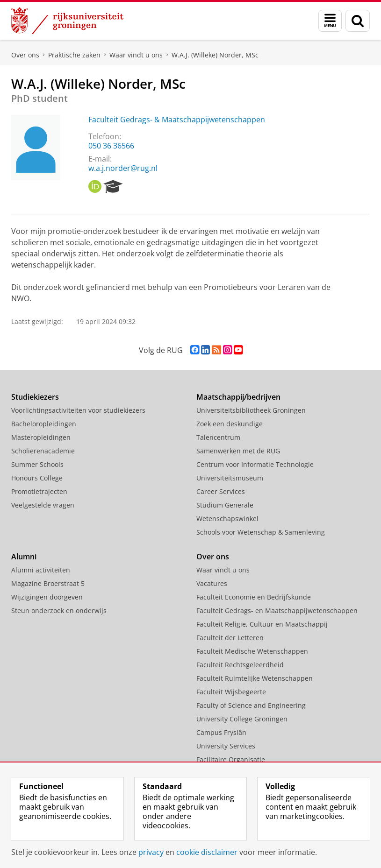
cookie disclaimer (207, 852)
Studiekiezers (35, 397)
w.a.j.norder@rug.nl (123, 168)
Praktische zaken (74, 55)
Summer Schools (37, 464)
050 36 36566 (111, 146)
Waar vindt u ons (136, 55)
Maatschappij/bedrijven (238, 397)
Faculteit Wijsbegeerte (231, 692)
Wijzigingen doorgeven (47, 597)
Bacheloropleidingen (44, 424)
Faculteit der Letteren (230, 638)
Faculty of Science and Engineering (251, 705)
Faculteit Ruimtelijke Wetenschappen (255, 678)
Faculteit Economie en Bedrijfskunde (254, 597)
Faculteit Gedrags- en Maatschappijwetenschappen (277, 610)
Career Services (221, 491)
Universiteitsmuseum (230, 478)
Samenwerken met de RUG (238, 451)
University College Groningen (242, 719)
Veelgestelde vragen (43, 505)
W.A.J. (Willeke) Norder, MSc (215, 55)
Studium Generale (225, 505)
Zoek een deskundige (230, 424)
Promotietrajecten (39, 491)
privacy (151, 852)
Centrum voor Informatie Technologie (255, 464)
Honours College (37, 478)
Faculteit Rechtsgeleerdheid (240, 665)
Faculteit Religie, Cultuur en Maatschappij (262, 624)
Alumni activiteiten (41, 570)
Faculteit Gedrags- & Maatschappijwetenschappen (177, 120)
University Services (226, 746)
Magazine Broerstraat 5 (48, 583)
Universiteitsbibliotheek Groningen (251, 410)
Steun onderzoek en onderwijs (59, 610)
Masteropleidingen (41, 437)
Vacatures (212, 583)
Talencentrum (218, 437)
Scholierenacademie (43, 451)
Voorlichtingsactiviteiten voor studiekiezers (78, 410)
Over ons (25, 55)
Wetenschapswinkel (227, 519)
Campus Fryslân (221, 732)
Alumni (24, 557)
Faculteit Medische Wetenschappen (252, 651)
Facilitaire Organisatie (231, 759)
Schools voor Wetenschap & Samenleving (261, 532)
